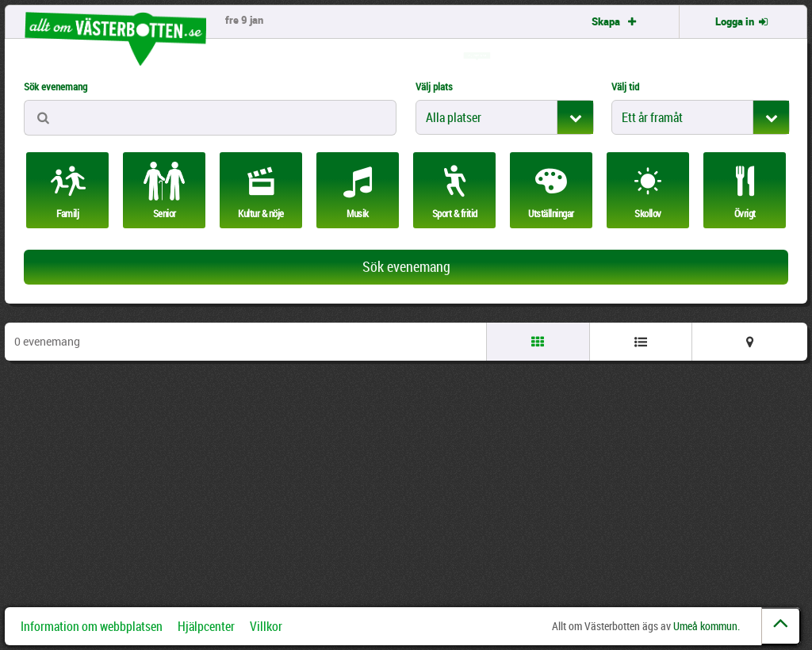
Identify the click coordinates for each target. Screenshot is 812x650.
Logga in (743, 21)
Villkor (266, 626)
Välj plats (434, 86)
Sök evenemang (56, 86)
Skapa (615, 21)
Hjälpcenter (206, 626)
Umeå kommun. (707, 626)
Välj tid (625, 86)
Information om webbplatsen (92, 626)
